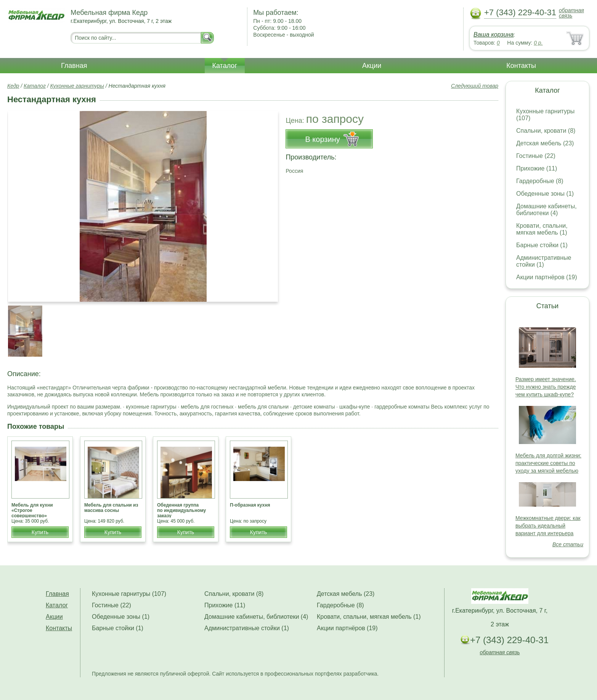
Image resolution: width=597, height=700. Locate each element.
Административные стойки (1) (544, 261)
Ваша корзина (493, 35)
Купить (40, 532)
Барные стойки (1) (542, 245)
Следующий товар (475, 86)
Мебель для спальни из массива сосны (111, 508)
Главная (74, 66)
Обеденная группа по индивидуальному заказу (181, 510)
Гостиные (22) (536, 156)
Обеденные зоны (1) (545, 194)
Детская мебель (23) (545, 143)
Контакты (521, 66)
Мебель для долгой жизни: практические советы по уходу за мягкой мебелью (548, 463)
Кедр (13, 86)
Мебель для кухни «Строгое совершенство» (32, 510)
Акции (372, 66)
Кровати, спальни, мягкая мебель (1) (542, 229)
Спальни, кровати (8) (546, 131)
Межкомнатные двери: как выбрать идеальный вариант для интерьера (548, 526)
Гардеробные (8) (540, 181)
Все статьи (568, 544)
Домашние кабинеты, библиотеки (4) (546, 210)
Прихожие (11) (537, 168)
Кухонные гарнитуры (77, 86)
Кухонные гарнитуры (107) (129, 594)
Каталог (225, 66)
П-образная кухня (250, 505)
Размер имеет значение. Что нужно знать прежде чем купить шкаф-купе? (546, 387)
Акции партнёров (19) (547, 277)
